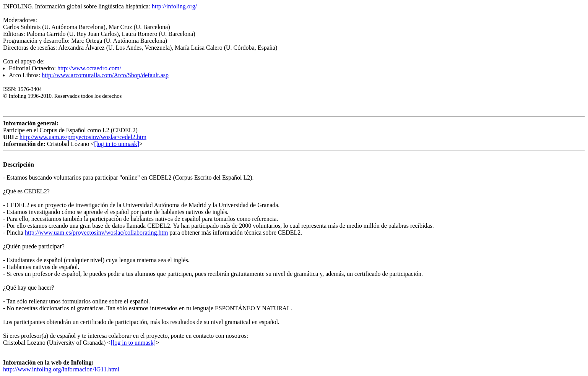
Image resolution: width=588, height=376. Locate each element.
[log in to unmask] (117, 144)
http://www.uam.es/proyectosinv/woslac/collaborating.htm (96, 233)
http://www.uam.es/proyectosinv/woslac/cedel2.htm (83, 137)
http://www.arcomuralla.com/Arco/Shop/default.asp (105, 75)
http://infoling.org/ (174, 6)
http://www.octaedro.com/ (89, 68)
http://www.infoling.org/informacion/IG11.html (61, 369)
